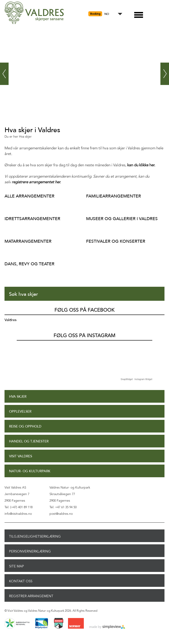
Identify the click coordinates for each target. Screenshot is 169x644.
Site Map (16, 566)
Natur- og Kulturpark (30, 471)
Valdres (11, 320)
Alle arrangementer (29, 196)
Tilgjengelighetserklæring (35, 536)
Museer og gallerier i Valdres (122, 219)
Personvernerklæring (30, 551)
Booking (95, 14)
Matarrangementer (28, 241)
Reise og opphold (25, 427)
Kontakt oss (21, 581)
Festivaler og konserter (116, 241)
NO (107, 14)
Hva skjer (18, 397)
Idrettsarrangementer (32, 219)
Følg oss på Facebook (84, 310)
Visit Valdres (21, 456)
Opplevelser (20, 412)
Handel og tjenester (29, 441)
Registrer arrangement (31, 596)
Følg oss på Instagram (84, 336)
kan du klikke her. (141, 165)
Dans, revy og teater (29, 264)
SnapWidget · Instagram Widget (136, 379)
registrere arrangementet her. (36, 182)
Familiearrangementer (114, 196)
